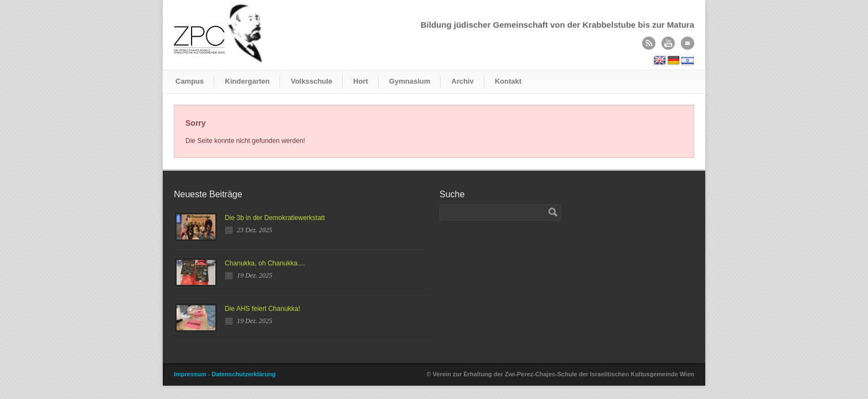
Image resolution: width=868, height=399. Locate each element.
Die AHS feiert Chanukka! (262, 309)
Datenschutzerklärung (244, 374)
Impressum (190, 374)
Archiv (462, 81)
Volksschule (311, 81)
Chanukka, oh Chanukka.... (265, 263)
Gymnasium (410, 81)
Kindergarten (247, 81)
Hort (361, 81)
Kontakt (508, 81)
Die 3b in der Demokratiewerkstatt (275, 218)
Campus (190, 81)
